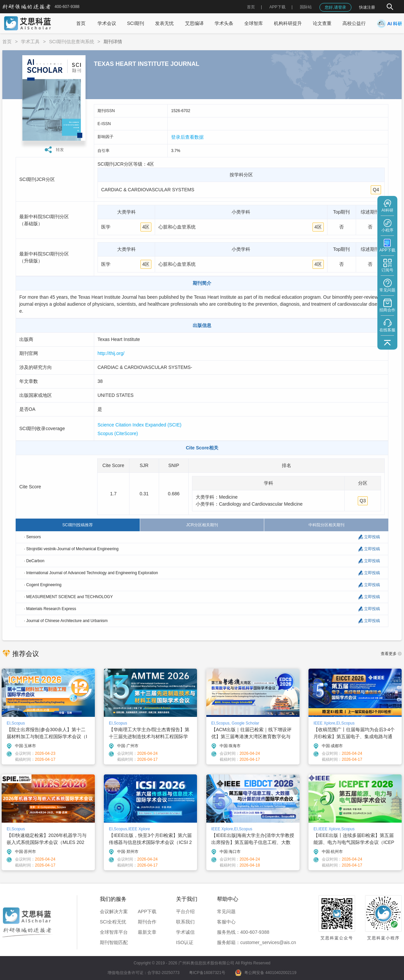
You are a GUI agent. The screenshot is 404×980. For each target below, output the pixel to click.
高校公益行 (354, 23)
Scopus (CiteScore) (118, 433)
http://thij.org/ (111, 353)
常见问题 (226, 911)
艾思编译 (194, 23)
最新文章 (147, 932)
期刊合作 (147, 922)
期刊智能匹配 (114, 942)
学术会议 (107, 23)
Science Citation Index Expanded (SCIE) (139, 425)
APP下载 (147, 911)
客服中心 (226, 922)
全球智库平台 (114, 932)
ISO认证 (185, 942)
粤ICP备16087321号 (207, 973)
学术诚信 (185, 932)
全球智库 (254, 23)
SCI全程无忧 (113, 922)
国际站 (306, 7)
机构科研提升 (288, 23)
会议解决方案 (114, 911)
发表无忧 (164, 23)
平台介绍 (185, 911)
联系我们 (185, 922)
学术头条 (224, 23)
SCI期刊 (136, 23)
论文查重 (322, 23)
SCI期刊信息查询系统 (71, 42)
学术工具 (30, 42)
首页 (251, 7)
